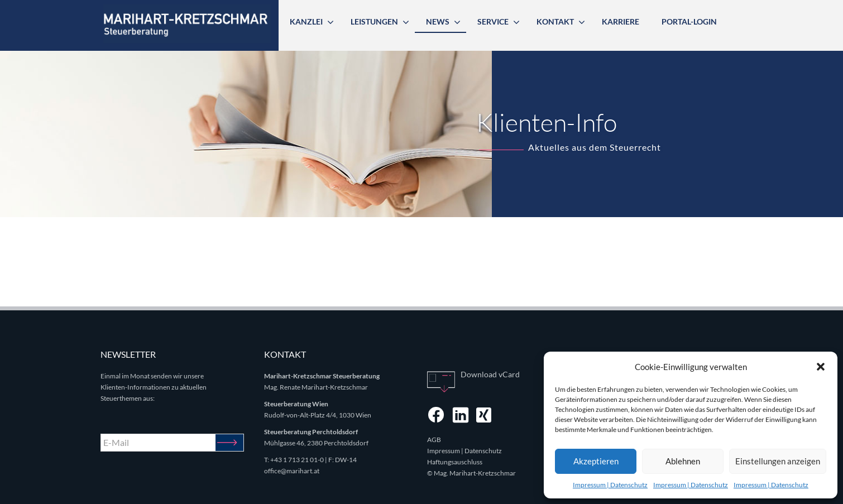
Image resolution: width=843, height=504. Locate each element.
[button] (821, 367)
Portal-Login (689, 21)
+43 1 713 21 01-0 (297, 460)
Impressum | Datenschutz (610, 485)
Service (493, 21)
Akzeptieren (596, 461)
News (438, 21)
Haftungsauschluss (455, 462)
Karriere (621, 21)
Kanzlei (306, 21)
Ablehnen (683, 461)
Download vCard (490, 374)
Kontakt (555, 21)
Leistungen (374, 21)
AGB (434, 440)
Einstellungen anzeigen (778, 461)
